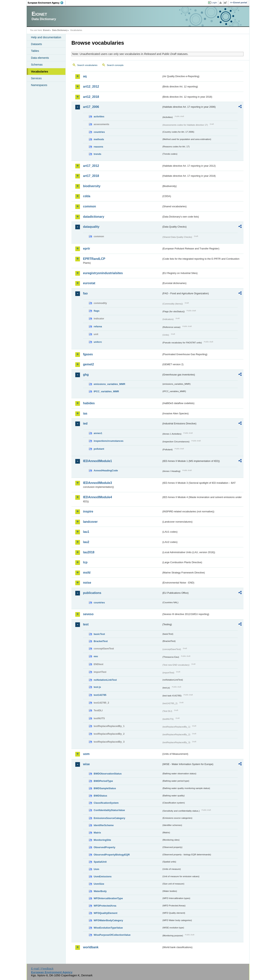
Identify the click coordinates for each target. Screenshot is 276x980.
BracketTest (101, 641)
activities (99, 116)
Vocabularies (40, 72)
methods (99, 139)
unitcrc (98, 342)
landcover (90, 522)
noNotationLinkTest (105, 680)
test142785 (100, 695)
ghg (86, 375)
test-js (97, 687)
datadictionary (94, 217)
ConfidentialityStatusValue (109, 810)
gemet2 (88, 364)
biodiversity (92, 186)
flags (97, 311)
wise (86, 764)
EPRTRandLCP (94, 259)
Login (214, 3)
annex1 (98, 433)
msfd (87, 573)
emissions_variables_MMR (109, 384)
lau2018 (89, 552)
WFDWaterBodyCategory (108, 920)
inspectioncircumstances (109, 441)
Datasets (36, 44)
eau (96, 656)
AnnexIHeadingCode (106, 470)
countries (99, 132)
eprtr (87, 249)
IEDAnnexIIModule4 (97, 497)
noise (87, 583)
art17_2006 (91, 107)
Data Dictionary (60, 30)
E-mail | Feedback (42, 969)
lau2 (86, 542)
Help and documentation (46, 37)
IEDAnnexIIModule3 (97, 483)
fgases (88, 354)
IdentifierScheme (104, 825)
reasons (98, 147)
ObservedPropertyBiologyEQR (112, 855)
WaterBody (100, 891)
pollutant (99, 449)
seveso (88, 614)
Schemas (37, 65)
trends (97, 154)
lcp (85, 562)
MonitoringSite (102, 840)
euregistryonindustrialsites (103, 273)
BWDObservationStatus (108, 774)
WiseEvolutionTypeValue (108, 928)
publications (92, 593)
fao (85, 293)
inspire (88, 511)
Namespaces (39, 85)
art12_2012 (91, 87)
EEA (47, 3)
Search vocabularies (87, 65)
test (86, 624)
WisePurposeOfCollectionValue (112, 935)
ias (85, 413)
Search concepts (115, 65)
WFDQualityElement (105, 913)
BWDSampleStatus (105, 788)
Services (36, 78)
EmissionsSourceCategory (109, 818)
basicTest (99, 634)
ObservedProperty (105, 847)
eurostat (89, 283)
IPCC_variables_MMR (106, 391)
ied (85, 423)
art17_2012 (91, 166)
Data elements (40, 58)
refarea (98, 326)
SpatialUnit (100, 862)
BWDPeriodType (103, 781)
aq (85, 76)
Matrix (97, 833)
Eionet (46, 30)
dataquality (91, 227)
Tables (35, 51)
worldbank (91, 947)
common (90, 206)
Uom (96, 869)
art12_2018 (91, 97)
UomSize (99, 884)
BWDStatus (100, 796)
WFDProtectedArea (105, 906)
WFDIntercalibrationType (108, 898)
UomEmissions (103, 876)
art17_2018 (91, 176)
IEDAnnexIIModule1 (97, 461)
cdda (87, 196)
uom (86, 754)
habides (89, 403)
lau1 (86, 532)
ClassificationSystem (106, 803)
